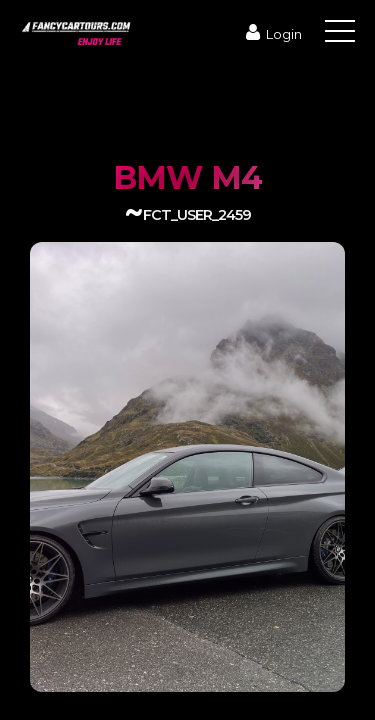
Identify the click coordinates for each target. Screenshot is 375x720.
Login (271, 34)
